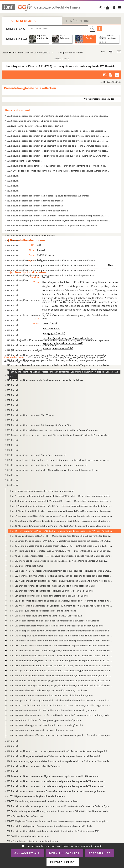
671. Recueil (13, 746)
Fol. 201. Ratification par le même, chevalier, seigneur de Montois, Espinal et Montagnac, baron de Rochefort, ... (61, 675)
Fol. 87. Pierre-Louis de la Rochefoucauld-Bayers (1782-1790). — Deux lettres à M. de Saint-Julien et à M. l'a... (61, 551)
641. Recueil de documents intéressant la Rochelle (31, 345)
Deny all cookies (64, 853)
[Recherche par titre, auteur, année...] (58, 29)
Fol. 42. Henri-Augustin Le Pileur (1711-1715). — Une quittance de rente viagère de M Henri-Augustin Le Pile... (61, 531)
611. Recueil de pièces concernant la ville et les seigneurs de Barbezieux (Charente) (48, 196)
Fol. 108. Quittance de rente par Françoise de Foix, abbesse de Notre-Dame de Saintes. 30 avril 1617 (59, 561)
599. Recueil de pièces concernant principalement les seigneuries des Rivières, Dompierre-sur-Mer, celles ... (58, 136)
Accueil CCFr (9, 53)
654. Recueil (13, 410)
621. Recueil (13, 245)
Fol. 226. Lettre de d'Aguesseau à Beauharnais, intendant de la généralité (46, 725)
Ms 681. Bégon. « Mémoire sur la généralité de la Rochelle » (36, 796)
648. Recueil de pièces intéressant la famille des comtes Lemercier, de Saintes (45, 380)
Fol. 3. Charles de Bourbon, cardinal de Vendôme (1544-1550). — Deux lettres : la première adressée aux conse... (61, 501)
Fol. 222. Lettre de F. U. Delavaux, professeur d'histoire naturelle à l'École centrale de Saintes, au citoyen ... (61, 715)
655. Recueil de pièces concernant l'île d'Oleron (30, 415)
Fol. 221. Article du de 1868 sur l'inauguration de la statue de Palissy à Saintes (54, 710)
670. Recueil (13, 741)
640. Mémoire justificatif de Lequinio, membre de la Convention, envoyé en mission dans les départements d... (59, 340)
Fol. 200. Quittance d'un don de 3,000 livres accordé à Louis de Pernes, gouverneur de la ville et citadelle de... (61, 670)
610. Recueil (13, 191)
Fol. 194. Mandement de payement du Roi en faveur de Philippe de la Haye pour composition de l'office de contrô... (61, 660)
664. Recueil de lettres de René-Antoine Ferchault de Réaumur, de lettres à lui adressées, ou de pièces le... (58, 460)
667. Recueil (13, 475)
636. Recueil (13, 320)
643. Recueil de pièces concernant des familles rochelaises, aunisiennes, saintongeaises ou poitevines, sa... (58, 355)
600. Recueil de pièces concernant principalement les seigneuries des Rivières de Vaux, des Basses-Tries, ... (58, 141)
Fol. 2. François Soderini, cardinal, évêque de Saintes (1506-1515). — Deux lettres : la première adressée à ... (61, 496)
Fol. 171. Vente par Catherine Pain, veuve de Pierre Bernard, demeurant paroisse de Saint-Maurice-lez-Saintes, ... (61, 631)
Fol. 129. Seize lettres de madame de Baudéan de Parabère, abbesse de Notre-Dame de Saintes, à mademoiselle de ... (61, 601)
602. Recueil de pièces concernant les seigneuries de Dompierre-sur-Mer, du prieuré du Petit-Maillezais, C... (58, 151)
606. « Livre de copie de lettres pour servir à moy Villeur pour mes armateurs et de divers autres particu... (58, 171)
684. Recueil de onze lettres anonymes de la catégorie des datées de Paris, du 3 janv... (59, 806)
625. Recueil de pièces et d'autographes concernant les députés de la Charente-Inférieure (51, 265)
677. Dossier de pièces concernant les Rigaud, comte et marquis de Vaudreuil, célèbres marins (53, 776)
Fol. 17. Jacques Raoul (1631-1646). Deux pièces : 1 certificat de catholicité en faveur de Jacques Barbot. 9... (61, 516)
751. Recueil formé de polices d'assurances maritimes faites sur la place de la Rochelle (49, 826)
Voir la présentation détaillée (99, 99)
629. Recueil (13, 285)
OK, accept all (27, 853)
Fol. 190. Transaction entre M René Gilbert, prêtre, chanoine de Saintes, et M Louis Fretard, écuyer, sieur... (61, 651)
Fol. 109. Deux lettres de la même (27, 566)
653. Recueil (13, 405)
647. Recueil (13, 375)
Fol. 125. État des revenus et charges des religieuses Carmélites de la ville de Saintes (52, 591)
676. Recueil (13, 771)
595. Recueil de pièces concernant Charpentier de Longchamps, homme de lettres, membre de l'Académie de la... (58, 116)
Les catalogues (21, 21)
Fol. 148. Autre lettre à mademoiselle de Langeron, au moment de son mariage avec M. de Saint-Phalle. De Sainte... (61, 606)
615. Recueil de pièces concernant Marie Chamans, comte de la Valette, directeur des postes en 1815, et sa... (58, 216)
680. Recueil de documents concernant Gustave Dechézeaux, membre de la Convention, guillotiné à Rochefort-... (58, 791)
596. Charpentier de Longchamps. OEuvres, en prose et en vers (37, 121)
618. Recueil (13, 231)
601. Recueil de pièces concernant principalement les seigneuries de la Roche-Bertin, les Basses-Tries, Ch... (58, 146)
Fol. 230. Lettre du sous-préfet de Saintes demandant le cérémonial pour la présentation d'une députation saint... (61, 735)
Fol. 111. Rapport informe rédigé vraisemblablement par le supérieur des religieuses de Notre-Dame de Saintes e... (61, 571)
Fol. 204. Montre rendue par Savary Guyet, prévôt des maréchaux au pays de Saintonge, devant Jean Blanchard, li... (61, 680)
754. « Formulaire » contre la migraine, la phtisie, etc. (33, 841)
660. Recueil (13, 440)
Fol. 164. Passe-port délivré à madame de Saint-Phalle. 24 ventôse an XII (46, 616)
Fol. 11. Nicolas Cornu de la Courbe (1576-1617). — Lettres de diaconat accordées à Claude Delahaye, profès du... (61, 506)
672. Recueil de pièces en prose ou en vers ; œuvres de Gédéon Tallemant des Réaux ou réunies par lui (57, 751)
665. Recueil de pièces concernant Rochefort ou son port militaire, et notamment (47, 465)
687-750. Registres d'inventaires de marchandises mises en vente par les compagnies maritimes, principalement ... (58, 821)
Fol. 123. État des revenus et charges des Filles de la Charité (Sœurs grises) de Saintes (52, 586)
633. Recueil (13, 305)
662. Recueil (13, 450)
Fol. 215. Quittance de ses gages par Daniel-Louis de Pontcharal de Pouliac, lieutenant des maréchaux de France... (61, 700)
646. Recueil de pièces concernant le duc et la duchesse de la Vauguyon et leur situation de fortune (55, 370)
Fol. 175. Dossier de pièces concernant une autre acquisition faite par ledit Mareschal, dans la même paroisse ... (61, 641)
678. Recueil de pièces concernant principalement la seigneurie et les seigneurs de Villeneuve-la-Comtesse (58, 781)
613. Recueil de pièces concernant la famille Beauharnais (35, 206)
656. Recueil (13, 420)
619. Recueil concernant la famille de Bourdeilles (31, 236)
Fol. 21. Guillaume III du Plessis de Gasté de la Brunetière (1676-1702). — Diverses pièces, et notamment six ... (61, 521)
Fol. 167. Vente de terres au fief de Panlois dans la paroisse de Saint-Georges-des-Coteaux (55, 621)
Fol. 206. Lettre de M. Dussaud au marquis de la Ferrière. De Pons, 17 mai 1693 (49, 690)
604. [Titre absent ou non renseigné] (24, 161)
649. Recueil (13, 385)
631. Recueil (13, 295)
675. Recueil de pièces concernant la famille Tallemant (34, 766)
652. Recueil (13, 400)
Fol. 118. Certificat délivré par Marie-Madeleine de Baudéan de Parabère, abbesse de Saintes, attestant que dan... (61, 576)
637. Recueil (13, 325)
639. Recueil (13, 335)
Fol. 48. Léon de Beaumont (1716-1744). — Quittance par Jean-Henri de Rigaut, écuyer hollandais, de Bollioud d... (61, 536)
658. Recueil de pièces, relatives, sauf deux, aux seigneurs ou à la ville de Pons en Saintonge (52, 430)
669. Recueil (13, 485)
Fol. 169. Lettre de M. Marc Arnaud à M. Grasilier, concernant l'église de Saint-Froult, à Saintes (57, 626)
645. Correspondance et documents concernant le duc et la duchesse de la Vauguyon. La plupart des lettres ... (59, 365)
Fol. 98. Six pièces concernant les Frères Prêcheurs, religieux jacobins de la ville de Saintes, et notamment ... (61, 556)
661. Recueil (13, 445)
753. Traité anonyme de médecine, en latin (28, 836)
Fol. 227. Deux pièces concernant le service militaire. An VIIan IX (42, 730)
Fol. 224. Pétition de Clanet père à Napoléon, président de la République (46, 720)
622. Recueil (13, 250)
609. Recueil (13, 186)
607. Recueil (13, 176)
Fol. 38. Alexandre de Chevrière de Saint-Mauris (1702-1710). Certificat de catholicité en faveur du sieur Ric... (61, 526)
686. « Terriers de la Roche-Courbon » (25, 816)
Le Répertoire (78, 21)
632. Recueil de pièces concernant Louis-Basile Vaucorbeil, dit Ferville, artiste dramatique (51, 300)
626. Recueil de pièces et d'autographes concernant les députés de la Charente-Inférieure (51, 270)
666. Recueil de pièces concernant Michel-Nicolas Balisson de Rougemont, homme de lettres (52, 470)
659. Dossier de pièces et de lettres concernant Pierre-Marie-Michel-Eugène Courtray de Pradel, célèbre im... (58, 435)
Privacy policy (63, 862)
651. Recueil (13, 395)
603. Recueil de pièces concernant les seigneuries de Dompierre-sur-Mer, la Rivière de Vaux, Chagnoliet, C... (58, 156)
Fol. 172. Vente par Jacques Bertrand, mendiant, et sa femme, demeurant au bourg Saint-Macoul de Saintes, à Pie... (61, 636)
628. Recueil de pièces (17, 280)
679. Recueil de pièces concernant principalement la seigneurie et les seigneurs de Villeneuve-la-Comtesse (58, 786)
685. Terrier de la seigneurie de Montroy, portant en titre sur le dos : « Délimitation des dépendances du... (58, 811)
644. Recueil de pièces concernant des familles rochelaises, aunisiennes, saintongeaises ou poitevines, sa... (58, 360)
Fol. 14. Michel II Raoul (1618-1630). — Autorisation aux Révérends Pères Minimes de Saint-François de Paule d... (61, 511)
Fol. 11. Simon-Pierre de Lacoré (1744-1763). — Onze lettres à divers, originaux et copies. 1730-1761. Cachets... (61, 541)
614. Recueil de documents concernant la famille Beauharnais (37, 211)
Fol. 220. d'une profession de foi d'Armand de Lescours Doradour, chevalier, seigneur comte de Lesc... (61, 705)
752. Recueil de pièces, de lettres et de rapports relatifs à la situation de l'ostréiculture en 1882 (53, 831)
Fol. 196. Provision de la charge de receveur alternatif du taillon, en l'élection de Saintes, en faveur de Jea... (61, 665)
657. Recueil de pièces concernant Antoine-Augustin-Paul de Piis (39, 425)
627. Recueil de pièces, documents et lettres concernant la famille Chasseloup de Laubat (50, 275)
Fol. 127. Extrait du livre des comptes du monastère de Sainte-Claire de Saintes (49, 596)
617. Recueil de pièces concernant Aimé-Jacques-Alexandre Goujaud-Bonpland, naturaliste (52, 226)
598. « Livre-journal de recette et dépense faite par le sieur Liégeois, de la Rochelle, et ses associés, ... (56, 131)
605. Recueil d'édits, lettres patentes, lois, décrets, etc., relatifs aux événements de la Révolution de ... (57, 166)
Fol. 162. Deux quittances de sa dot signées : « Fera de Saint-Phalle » (44, 611)
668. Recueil (13, 480)
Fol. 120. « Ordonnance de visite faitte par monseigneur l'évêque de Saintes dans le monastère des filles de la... (61, 581)
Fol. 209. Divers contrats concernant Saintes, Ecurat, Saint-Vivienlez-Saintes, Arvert (52, 695)
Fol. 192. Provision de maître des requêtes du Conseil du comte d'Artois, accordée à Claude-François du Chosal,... (61, 656)
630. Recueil (13, 290)
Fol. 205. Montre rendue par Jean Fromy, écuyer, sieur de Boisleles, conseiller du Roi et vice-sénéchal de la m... (61, 685)
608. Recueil (13, 181)
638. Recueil (13, 330)
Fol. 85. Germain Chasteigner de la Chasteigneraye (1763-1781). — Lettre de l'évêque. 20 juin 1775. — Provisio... (61, 546)
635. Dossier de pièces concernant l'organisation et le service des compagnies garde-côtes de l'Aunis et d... (59, 315)
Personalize (100, 853)
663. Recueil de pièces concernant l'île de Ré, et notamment (36, 455)
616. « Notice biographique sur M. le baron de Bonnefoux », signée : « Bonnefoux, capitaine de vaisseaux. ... (59, 221)
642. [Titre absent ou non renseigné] (24, 350)
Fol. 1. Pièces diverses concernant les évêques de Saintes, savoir (42, 491)
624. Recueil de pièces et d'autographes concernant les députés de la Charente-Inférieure (51, 260)
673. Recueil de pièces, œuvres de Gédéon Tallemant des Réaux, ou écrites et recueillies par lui (53, 756)
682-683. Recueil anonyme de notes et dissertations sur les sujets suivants (43, 801)
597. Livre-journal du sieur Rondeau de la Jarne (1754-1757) (36, 126)
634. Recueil (13, 310)
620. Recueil (13, 240)
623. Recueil (13, 255)
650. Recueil (13, 390)
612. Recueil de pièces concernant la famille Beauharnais (35, 201)
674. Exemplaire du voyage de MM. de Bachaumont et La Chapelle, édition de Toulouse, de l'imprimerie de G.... (59, 761)
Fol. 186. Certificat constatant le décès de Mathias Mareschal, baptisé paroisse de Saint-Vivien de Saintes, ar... (61, 646)
